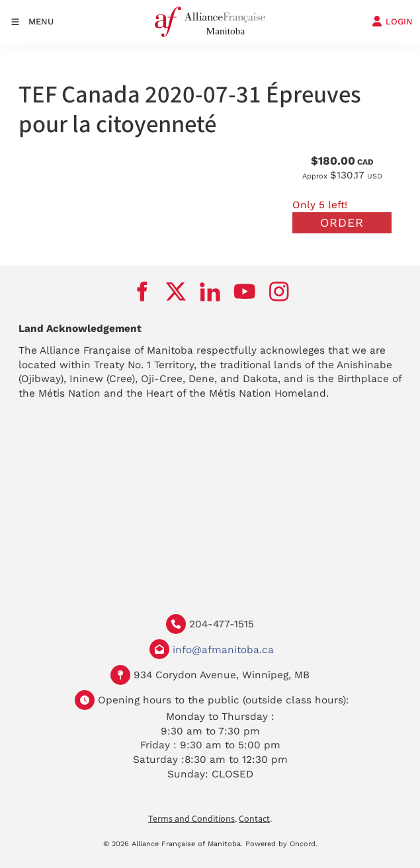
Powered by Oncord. (281, 844)
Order (342, 222)
